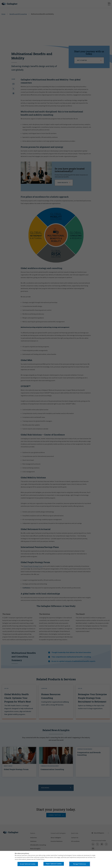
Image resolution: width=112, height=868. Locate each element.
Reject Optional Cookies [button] (54, 864)
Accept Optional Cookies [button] (28, 864)
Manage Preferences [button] (80, 864)
